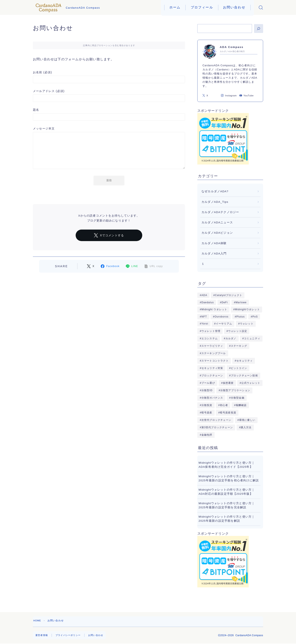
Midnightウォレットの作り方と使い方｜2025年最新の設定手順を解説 (227, 519)
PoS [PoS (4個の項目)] (255, 317)
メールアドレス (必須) (109, 96)
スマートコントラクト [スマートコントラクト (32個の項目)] (215, 361)
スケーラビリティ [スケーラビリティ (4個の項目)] (212, 346)
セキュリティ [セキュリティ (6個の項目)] (244, 361)
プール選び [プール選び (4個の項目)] (208, 383)
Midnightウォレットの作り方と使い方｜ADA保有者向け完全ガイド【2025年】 (227, 465)
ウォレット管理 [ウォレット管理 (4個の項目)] (211, 331)
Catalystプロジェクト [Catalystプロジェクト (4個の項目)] (229, 295)
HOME (38, 621)
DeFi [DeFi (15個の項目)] (225, 302)
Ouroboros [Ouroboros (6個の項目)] (222, 317)
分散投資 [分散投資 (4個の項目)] (207, 405)
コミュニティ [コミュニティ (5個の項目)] (252, 338)
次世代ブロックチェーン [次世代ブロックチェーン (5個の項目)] (216, 420)
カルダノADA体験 (214, 243)
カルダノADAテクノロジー (220, 212)
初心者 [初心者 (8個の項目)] (224, 405)
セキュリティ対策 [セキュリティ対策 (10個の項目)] (212, 368)
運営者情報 (42, 635)
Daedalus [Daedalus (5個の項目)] (208, 302)
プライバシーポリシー (70, 635)
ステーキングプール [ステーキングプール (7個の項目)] (214, 353)
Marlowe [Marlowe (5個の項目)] (241, 302)
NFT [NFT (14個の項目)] (204, 317)
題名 (109, 114)
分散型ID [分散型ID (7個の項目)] (207, 390)
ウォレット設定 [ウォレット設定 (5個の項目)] (238, 331)
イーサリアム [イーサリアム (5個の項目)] (224, 324)
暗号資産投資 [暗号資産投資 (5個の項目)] (228, 413)
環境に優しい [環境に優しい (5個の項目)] (247, 420)
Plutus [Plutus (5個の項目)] (240, 317)
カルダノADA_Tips (215, 202)
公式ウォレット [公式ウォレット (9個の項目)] (251, 383)
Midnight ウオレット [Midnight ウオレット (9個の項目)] (214, 309)
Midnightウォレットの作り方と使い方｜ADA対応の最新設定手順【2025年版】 (227, 492)
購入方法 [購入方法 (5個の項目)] (246, 427)
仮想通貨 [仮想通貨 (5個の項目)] (228, 383)
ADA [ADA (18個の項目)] (204, 295)
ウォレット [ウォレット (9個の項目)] (247, 324)
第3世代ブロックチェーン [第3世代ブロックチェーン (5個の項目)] (217, 427)
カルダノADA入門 (214, 254)
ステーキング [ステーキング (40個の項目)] (239, 346)
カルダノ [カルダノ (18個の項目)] (231, 338)
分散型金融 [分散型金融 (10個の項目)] (238, 398)
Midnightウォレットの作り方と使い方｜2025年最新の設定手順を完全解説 (227, 505)
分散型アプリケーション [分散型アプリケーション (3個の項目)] (235, 390)
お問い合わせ (234, 7)
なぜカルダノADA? (215, 191)
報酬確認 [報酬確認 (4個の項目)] (241, 405)
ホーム (175, 7)
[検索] (259, 29)
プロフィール (202, 7)
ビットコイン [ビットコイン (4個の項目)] (239, 368)
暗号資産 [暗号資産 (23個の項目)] (207, 413)
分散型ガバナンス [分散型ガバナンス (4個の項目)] (212, 398)
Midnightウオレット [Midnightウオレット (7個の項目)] (247, 309)
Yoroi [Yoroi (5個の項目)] (205, 324)
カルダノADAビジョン (217, 233)
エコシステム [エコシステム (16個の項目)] (210, 338)
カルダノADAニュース (217, 222)
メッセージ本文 (109, 149)
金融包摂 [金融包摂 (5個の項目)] (207, 435)
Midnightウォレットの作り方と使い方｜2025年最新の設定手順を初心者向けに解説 (229, 478)
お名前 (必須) (109, 77)
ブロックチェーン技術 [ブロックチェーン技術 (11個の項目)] (244, 376)
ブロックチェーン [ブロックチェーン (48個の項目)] (212, 376)
